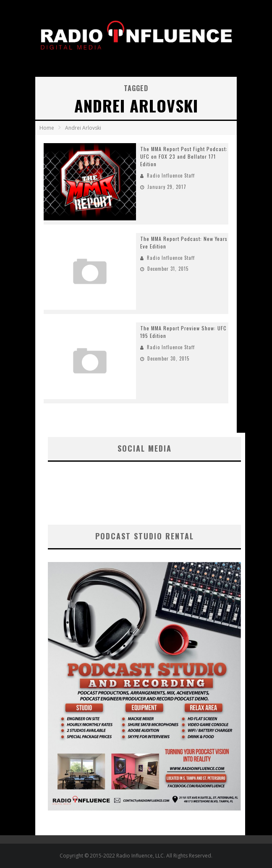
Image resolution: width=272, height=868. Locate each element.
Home (47, 128)
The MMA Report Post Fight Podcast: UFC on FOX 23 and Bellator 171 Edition (184, 156)
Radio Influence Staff (171, 175)
